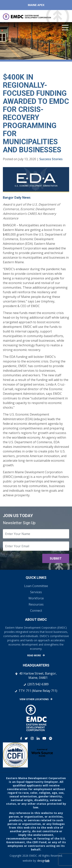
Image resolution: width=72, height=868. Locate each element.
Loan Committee (36, 586)
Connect (36, 611)
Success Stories (51, 159)
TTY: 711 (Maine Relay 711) (38, 691)
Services (36, 592)
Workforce (36, 598)
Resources (36, 604)
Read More (34, 655)
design (43, 861)
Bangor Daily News (17, 197)
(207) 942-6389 (38, 684)
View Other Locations (34, 699)
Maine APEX (36, 5)
